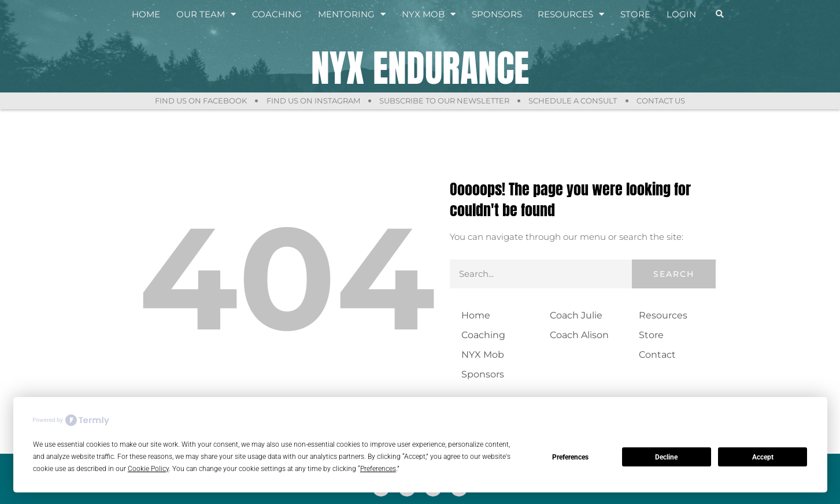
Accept (763, 457)
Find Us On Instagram (312, 101)
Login (681, 14)
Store (635, 14)
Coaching (277, 14)
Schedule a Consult (574, 101)
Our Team (206, 14)
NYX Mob (429, 14)
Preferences (570, 457)
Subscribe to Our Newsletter (444, 101)
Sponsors (497, 14)
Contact (657, 355)
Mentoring (352, 14)
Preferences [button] (378, 469)
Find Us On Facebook (199, 101)
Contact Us (663, 101)
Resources (571, 14)
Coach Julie (576, 315)
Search (674, 274)
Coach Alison (579, 335)
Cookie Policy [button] (148, 469)
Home (146, 14)
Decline (666, 457)
